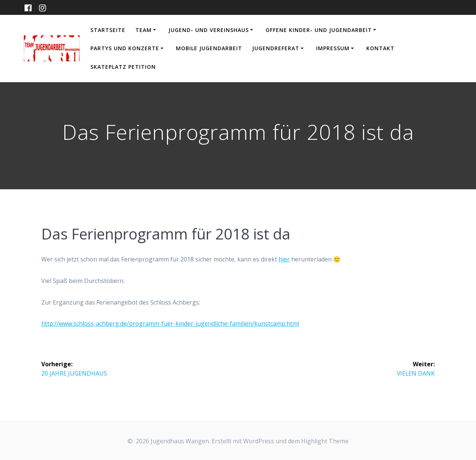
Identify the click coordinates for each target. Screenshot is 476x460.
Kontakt (380, 48)
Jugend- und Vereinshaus (209, 30)
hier (284, 259)
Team (144, 30)
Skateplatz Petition (123, 67)
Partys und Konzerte (125, 48)
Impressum (333, 48)
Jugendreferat (276, 48)
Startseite (108, 30)
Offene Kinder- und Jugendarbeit (319, 30)
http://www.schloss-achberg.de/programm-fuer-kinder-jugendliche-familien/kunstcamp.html (170, 324)
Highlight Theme (325, 441)
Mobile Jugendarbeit (209, 48)
